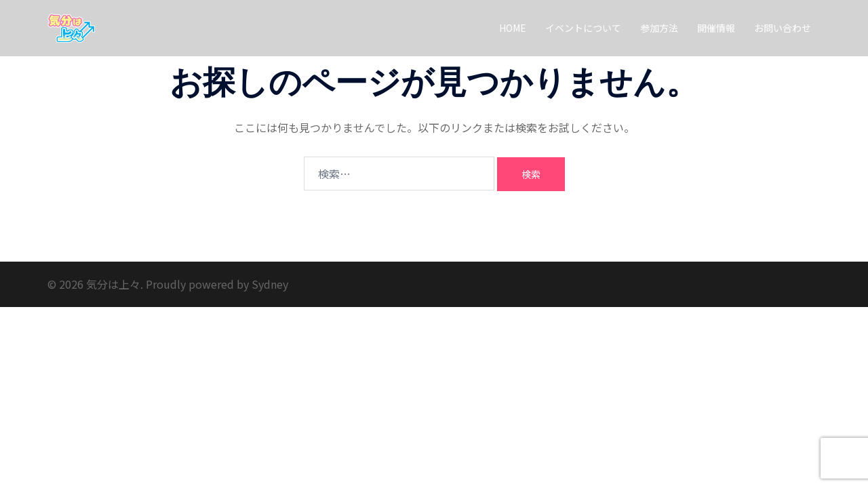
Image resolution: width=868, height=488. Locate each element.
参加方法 (659, 28)
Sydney (270, 284)
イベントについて (583, 28)
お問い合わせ (783, 28)
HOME (513, 28)
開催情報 (716, 28)
